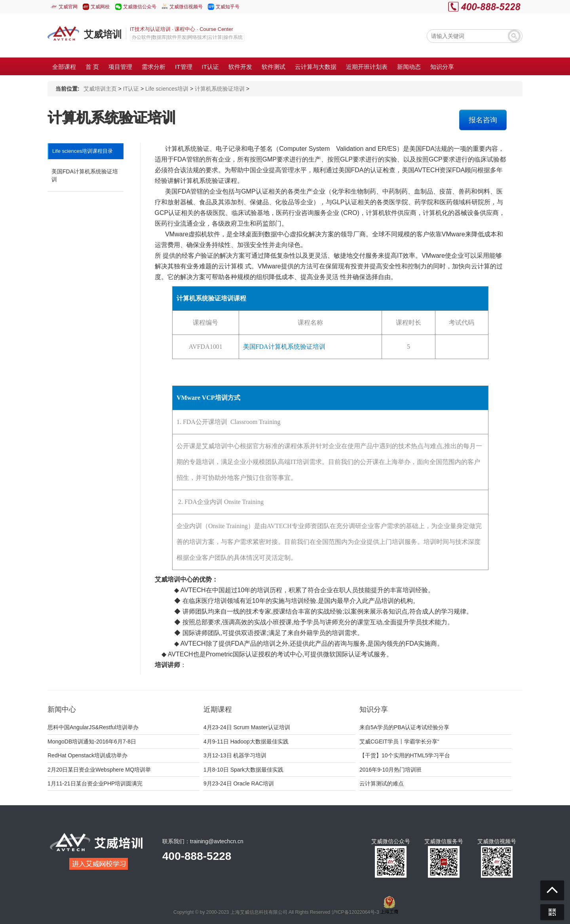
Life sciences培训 (167, 89)
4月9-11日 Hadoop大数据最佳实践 (246, 741)
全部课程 (64, 67)
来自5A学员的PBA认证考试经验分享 (404, 727)
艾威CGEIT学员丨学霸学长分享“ (399, 741)
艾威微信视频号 (186, 7)
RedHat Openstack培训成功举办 (87, 755)
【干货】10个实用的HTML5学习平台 (405, 755)
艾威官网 (68, 7)
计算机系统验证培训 (220, 89)
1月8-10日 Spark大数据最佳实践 (243, 770)
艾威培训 (103, 34)
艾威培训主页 (100, 89)
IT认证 (131, 89)
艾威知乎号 (228, 7)
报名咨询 (483, 120)
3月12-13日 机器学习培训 (235, 755)
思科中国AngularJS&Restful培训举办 (93, 727)
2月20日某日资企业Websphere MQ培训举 (99, 770)
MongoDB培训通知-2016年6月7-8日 (92, 741)
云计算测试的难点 (382, 783)
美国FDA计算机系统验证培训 (85, 175)
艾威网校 (100, 7)
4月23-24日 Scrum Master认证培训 (247, 727)
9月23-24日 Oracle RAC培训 (239, 783)
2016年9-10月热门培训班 (390, 770)
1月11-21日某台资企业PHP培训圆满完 (95, 783)
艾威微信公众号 (140, 7)
